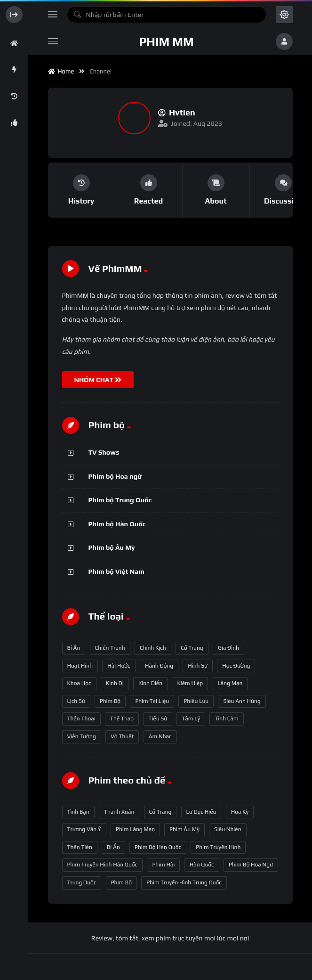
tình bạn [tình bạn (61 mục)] (78, 812)
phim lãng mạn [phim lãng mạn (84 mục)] (135, 829)
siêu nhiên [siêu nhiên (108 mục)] (228, 829)
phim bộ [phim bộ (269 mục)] (121, 882)
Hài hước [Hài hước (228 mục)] (119, 666)
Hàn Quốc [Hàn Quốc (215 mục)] (202, 865)
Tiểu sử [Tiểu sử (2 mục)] (158, 719)
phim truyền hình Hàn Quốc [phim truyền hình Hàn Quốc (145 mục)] (103, 865)
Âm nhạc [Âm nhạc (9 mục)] (160, 736)
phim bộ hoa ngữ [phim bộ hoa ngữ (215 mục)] (251, 865)
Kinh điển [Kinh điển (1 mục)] (150, 683)
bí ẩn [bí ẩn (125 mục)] (113, 847)
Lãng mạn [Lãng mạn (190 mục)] (230, 683)
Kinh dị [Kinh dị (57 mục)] (115, 683)
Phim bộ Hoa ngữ (115, 476)
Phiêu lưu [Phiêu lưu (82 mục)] (196, 701)
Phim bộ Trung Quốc (120, 500)
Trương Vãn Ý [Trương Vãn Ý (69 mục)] (84, 829)
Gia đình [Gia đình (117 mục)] (228, 648)
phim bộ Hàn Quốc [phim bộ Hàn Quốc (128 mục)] (158, 847)
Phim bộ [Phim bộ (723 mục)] (110, 701)
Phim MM (166, 41)
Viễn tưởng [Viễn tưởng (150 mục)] (82, 736)
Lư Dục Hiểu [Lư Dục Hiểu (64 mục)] (201, 812)
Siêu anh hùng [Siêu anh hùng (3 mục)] (242, 701)
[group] (82, 190)
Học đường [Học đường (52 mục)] (236, 666)
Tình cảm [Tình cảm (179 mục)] (226, 719)
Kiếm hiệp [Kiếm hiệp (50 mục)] (190, 683)
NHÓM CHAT (98, 380)
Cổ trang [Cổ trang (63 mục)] (160, 812)
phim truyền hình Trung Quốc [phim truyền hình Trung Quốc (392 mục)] (184, 882)
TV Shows (104, 452)
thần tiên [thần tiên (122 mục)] (80, 847)
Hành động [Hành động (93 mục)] (159, 666)
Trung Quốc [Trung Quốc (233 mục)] (82, 882)
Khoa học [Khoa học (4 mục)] (79, 683)
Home (61, 71)
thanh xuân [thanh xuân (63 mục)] (119, 812)
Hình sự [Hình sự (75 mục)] (198, 666)
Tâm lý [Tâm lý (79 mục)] (191, 719)
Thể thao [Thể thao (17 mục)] (122, 719)
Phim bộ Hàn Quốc (117, 524)
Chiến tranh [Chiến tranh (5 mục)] (110, 648)
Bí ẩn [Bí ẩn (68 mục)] (74, 648)
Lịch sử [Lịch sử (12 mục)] (76, 701)
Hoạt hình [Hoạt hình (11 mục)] (80, 666)
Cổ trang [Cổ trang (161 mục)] (192, 648)
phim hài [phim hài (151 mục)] (163, 865)
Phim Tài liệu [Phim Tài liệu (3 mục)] (152, 701)
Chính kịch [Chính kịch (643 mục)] (153, 648)
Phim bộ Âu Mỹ (112, 547)
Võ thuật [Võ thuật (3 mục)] (122, 736)
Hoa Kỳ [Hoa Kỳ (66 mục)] (240, 812)
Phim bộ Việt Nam (116, 572)
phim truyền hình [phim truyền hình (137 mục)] (218, 847)
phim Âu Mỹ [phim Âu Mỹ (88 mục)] (184, 829)
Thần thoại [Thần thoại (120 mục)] (81, 719)
